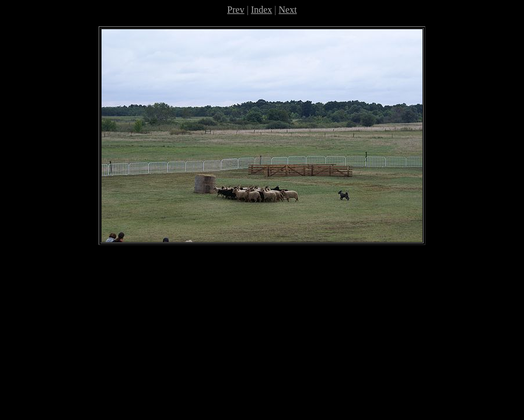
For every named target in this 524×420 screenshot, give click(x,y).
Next (288, 10)
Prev (235, 10)
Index (261, 10)
